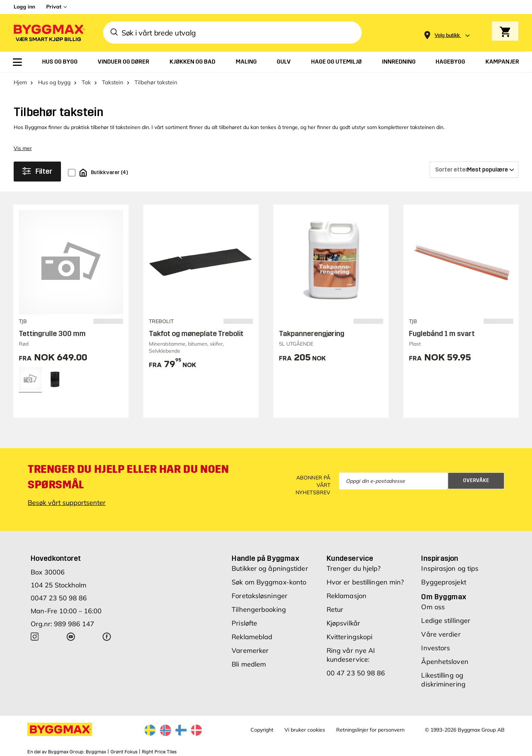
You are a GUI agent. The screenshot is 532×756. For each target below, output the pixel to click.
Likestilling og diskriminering (443, 680)
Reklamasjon (347, 596)
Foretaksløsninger (260, 596)
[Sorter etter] (474, 170)
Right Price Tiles (159, 752)
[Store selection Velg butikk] (447, 35)
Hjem (20, 82)
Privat (54, 7)
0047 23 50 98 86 (59, 598)
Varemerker (250, 650)
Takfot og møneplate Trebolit (196, 333)
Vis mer (23, 148)
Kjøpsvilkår (343, 623)
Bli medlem (249, 664)
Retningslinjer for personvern (370, 730)
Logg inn (24, 7)
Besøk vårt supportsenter (67, 503)
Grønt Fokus (124, 752)
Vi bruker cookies (305, 730)
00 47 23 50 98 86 (356, 673)
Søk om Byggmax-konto (269, 582)
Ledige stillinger (446, 621)
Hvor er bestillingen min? (365, 582)
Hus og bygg (54, 82)
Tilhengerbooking (259, 609)
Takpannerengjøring (312, 333)
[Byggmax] (48, 33)
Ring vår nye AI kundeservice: (351, 655)
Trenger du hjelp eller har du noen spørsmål (128, 477)
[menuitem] (17, 62)
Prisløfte (244, 623)
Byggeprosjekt (444, 582)
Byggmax (96, 752)
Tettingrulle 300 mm (52, 333)
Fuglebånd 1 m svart (442, 333)
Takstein (113, 82)
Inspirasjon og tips (450, 568)
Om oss (433, 607)
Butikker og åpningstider (270, 568)
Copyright (262, 730)
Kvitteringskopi (350, 637)
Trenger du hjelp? (354, 568)
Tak (86, 82)
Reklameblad (252, 637)
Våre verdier (441, 634)
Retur (335, 609)
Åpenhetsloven (445, 662)
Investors (436, 648)
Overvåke (476, 480)
